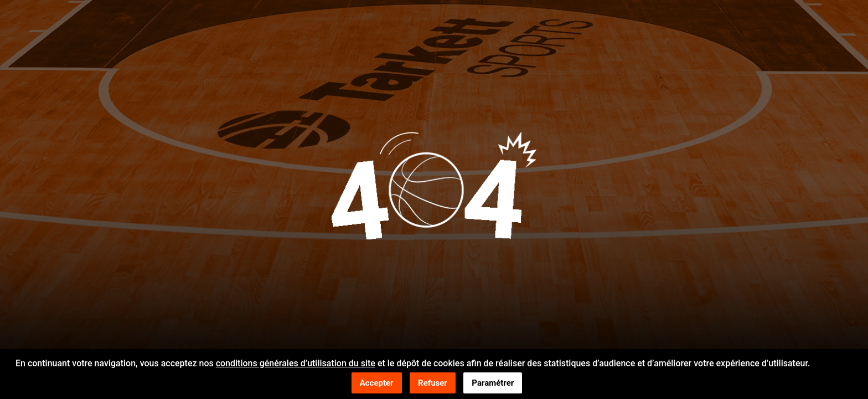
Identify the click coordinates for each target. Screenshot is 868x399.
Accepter (377, 383)
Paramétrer (493, 383)
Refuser (433, 383)
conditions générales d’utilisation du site (296, 364)
